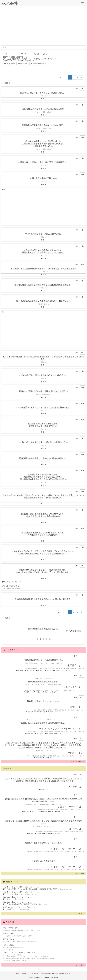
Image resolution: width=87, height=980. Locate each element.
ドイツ (39, 733)
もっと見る (80, 873)
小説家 (48, 758)
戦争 (29, 692)
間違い (43, 790)
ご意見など (34, 974)
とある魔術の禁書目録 (35, 712)
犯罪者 (39, 834)
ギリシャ (57, 692)
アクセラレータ (53, 712)
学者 (26, 812)
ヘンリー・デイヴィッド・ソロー (26, 54)
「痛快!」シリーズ (62, 670)
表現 (45, 812)
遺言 (47, 834)
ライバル (30, 670)
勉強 (48, 670)
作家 (38, 758)
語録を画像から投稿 (38, 64)
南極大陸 (60, 812)
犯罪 (31, 834)
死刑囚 (55, 834)
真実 (47, 692)
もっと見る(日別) (77, 762)
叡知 (58, 733)
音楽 (49, 733)
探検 (52, 812)
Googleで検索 (10, 63)
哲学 (29, 733)
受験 (20, 670)
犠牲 (38, 692)
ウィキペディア (50, 59)
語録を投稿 (23, 64)
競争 (40, 670)
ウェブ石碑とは (22, 974)
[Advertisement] (43, 26)
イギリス (35, 812)
